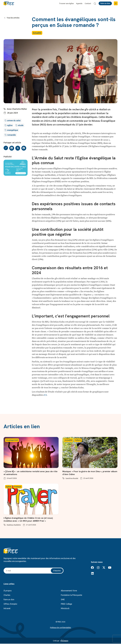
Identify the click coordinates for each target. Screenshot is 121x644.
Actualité (37, 33)
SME (63, 600)
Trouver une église (67, 3)
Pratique (18, 487)
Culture (78, 440)
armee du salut (14, 120)
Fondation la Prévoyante (71, 595)
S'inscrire (57, 571)
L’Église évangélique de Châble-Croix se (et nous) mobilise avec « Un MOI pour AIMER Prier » (30, 519)
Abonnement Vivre (69, 591)
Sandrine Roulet (72, 478)
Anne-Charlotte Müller (17, 109)
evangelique (13, 130)
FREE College (66, 604)
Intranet (7, 609)
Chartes (7, 595)
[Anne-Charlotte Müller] (5, 109)
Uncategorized (12, 440)
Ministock (65, 609)
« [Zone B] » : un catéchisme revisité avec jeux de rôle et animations (30, 473)
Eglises (9, 487)
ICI (45, 395)
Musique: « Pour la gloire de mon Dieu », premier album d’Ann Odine (88, 473)
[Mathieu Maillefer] (5, 524)
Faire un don (9, 600)
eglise (10, 125)
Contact (88, 3)
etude (21, 125)
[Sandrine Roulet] (63, 478)
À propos (8, 591)
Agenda (80, 3)
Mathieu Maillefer (14, 525)
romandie (11, 135)
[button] (116, 3)
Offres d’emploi (10, 604)
